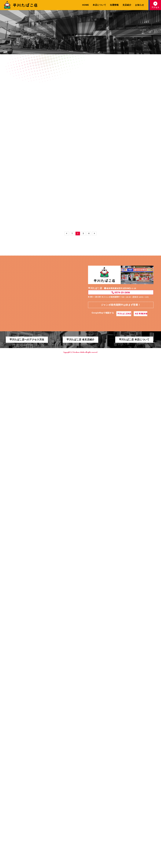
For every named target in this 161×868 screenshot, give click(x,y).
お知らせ (140, 5)
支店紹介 (127, 5)
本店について (99, 5)
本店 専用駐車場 (143, 809)
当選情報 (114, 5)
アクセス (155, 5)
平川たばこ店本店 (123, 809)
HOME (86, 5)
